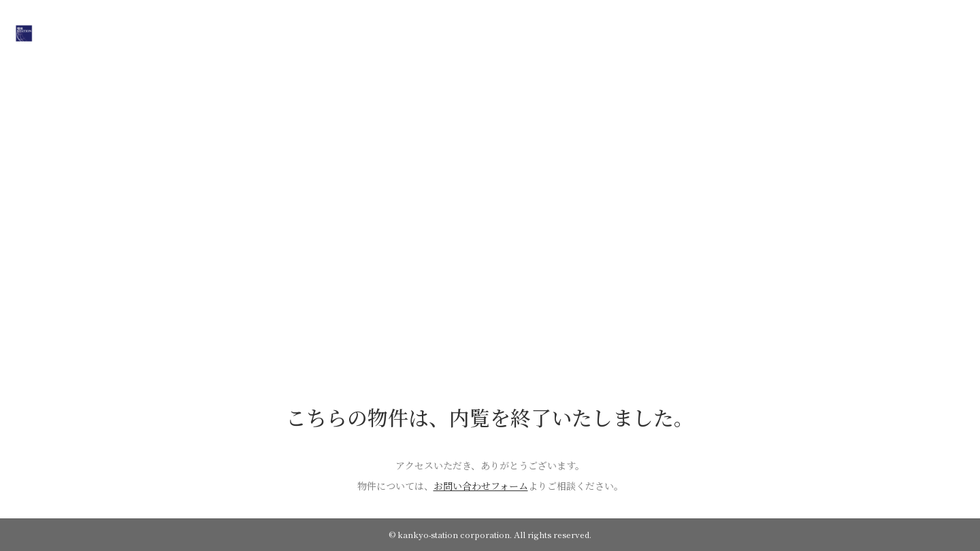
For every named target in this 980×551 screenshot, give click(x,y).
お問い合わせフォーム (481, 486)
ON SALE (422, 32)
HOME (367, 32)
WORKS (545, 32)
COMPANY (485, 32)
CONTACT (605, 32)
